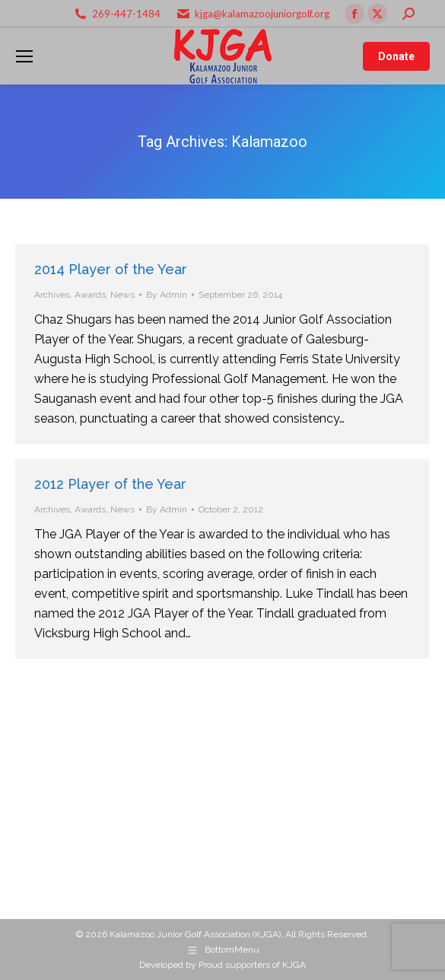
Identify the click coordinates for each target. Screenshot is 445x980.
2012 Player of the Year (110, 484)
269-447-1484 (126, 14)
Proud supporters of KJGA (252, 965)
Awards (90, 295)
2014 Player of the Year (111, 269)
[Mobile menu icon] (24, 56)
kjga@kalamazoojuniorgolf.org (262, 14)
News (122, 295)
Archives (52, 295)
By (167, 295)
